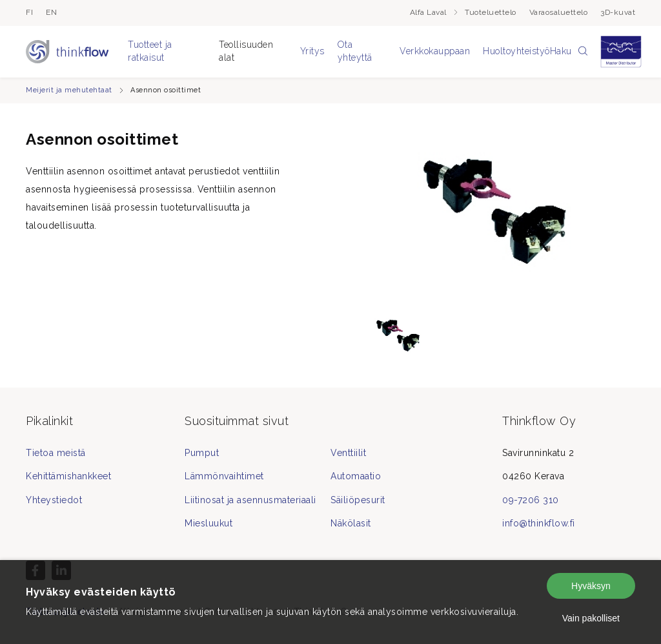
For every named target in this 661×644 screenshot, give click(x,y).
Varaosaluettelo (559, 12)
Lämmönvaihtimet (224, 476)
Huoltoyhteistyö (516, 51)
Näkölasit (351, 523)
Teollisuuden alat (246, 51)
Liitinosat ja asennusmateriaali (250, 500)
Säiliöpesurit (358, 500)
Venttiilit (348, 453)
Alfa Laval (434, 12)
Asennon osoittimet (166, 90)
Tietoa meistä (56, 453)
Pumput (202, 453)
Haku (569, 52)
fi (29, 12)
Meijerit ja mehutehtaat (69, 90)
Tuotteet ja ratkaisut (150, 51)
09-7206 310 (531, 500)
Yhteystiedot (54, 500)
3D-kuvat (618, 12)
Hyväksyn (591, 586)
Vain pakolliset (591, 618)
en (51, 12)
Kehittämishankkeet (68, 476)
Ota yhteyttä (355, 51)
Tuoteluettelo (491, 12)
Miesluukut (208, 523)
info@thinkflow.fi (539, 523)
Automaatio (356, 476)
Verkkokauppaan (435, 51)
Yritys (312, 51)
